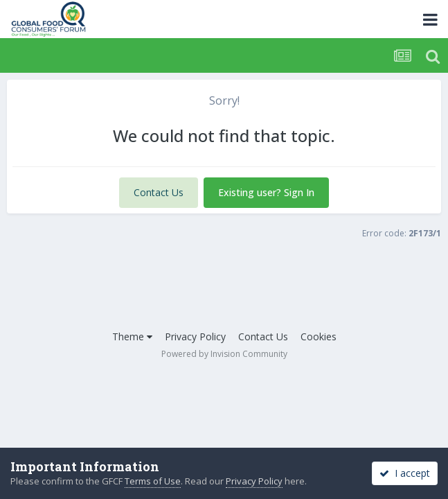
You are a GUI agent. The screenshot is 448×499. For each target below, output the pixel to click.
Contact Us (159, 192)
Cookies (319, 336)
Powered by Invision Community (224, 354)
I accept (405, 473)
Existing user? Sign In (266, 192)
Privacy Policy (195, 336)
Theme (132, 336)
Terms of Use (153, 481)
